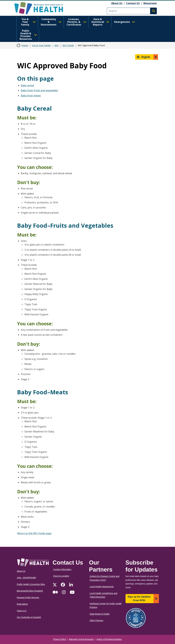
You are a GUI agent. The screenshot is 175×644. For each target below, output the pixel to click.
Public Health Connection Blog (31, 584)
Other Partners (97, 621)
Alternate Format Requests (81, 639)
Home (25, 45)
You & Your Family (28, 22)
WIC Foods (68, 45)
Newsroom (150, 3)
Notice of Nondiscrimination (109, 639)
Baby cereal (27, 85)
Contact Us (133, 3)
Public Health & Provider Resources (28, 35)
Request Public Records (28, 598)
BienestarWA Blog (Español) (30, 591)
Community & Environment (51, 22)
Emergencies (125, 22)
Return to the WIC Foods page (34, 533)
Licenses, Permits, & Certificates (76, 22)
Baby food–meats (31, 96)
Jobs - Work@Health (26, 578)
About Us (117, 3)
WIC (57, 45)
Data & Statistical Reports (100, 22)
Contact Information (62, 569)
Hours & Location (61, 576)
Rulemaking (22, 604)
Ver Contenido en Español (29, 617)
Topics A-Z (22, 611)
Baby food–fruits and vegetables (39, 90)
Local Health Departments (102, 587)
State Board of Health (100, 614)
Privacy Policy (60, 639)
